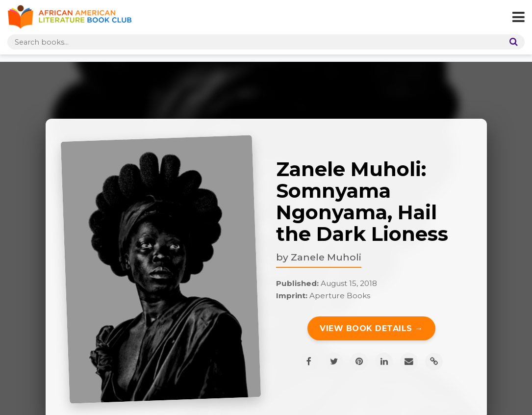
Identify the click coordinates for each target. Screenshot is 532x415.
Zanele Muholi (326, 257)
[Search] (511, 42)
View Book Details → (371, 328)
